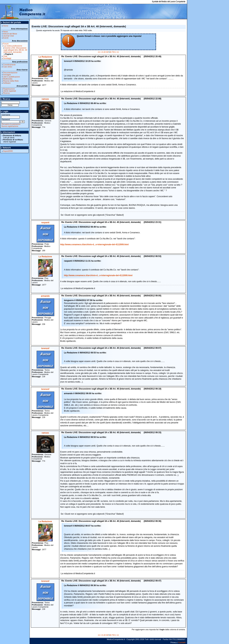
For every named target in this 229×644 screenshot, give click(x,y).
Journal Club (8, 36)
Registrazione (9, 89)
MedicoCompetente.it (23, 12)
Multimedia (8, 79)
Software (7, 83)
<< (99, 52)
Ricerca (6, 93)
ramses (45, 99)
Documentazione (10, 73)
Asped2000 (8, 151)
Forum (6, 44)
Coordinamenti (9, 65)
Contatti (182, 642)
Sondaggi (7, 58)
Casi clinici (8, 67)
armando (45, 296)
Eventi (6, 38)
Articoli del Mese (10, 34)
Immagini (7, 75)
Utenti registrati (10, 91)
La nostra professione (13, 46)
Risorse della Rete (11, 81)
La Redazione (45, 57)
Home (6, 26)
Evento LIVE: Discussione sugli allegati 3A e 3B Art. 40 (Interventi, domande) (15, 50)
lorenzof (45, 348)
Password (11, 121)
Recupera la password (11, 124)
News (6, 32)
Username (11, 116)
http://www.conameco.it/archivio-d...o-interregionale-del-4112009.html (94, 245)
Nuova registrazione (10, 126)
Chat (5, 56)
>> (118, 52)
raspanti (45, 223)
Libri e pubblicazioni (11, 77)
